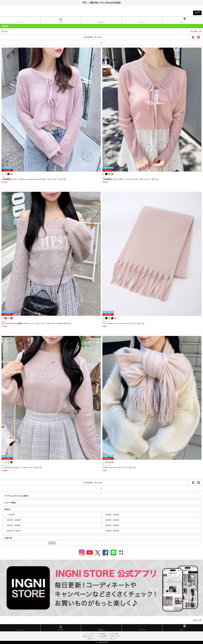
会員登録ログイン (197, 13)
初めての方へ (88, 636)
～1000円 (11, 515)
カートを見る (90, 634)
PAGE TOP (197, 620)
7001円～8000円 (112, 531)
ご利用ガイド (91, 639)
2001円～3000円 (14, 520)
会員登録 (102, 634)
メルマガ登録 (113, 634)
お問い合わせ (115, 636)
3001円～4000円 (112, 520)
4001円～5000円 (14, 525)
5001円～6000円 (112, 525)
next (190, 43)
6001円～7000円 (14, 531)
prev (13, 43)
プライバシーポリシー (108, 639)
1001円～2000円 (112, 515)
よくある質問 (102, 636)
